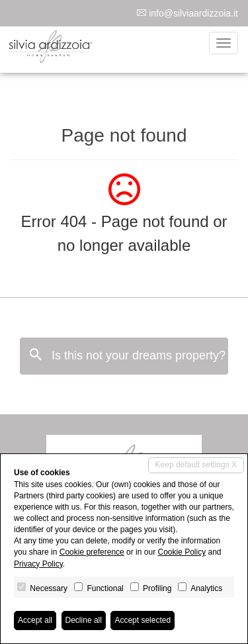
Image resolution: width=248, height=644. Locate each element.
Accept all (35, 620)
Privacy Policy (38, 564)
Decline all (84, 620)
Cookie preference (92, 552)
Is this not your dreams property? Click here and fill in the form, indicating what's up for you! (129, 355)
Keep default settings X (196, 465)
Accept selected (143, 620)
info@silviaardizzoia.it (193, 13)
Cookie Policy (182, 552)
